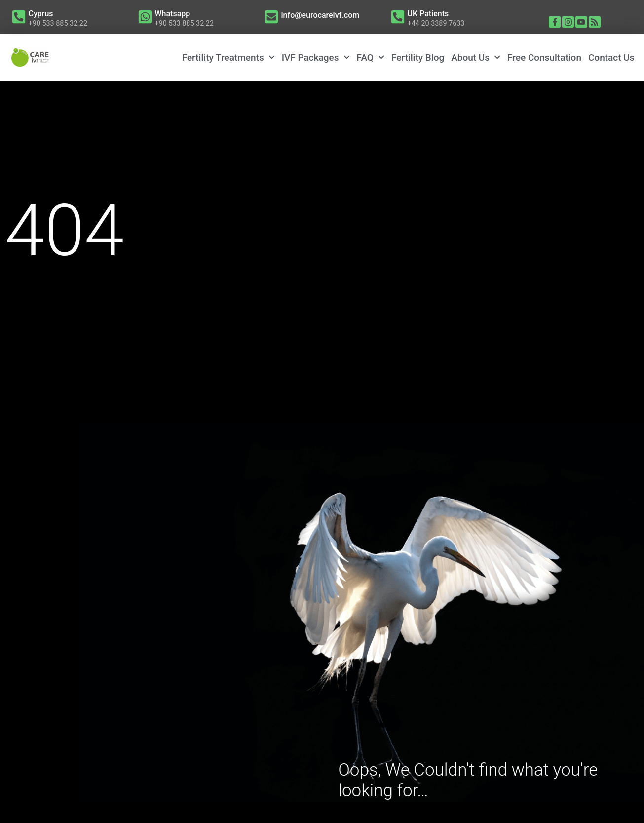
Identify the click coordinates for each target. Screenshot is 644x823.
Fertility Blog (418, 58)
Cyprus (41, 14)
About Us (476, 58)
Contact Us (611, 58)
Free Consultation (544, 58)
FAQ (371, 58)
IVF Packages (316, 58)
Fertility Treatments (228, 58)
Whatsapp (173, 14)
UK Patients (428, 14)
